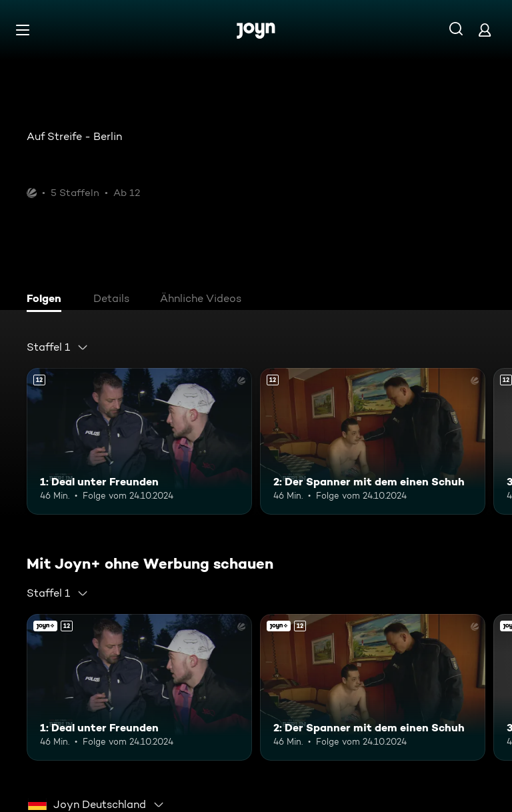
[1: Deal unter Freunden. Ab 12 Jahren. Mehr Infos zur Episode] (139, 441)
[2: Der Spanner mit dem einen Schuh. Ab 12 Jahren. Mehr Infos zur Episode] (373, 441)
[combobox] (58, 347)
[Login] (485, 30)
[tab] (47, 300)
